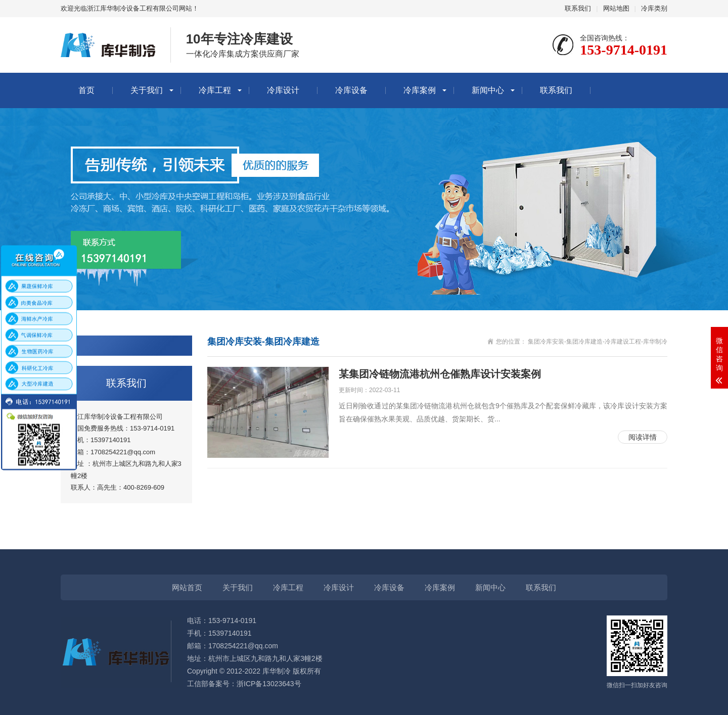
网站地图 (616, 8)
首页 (86, 90)
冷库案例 (420, 90)
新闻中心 (488, 90)
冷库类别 (654, 8)
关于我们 (147, 90)
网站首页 (187, 587)
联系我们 (578, 8)
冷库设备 (351, 90)
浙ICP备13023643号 (269, 684)
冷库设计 (283, 90)
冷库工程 (215, 90)
